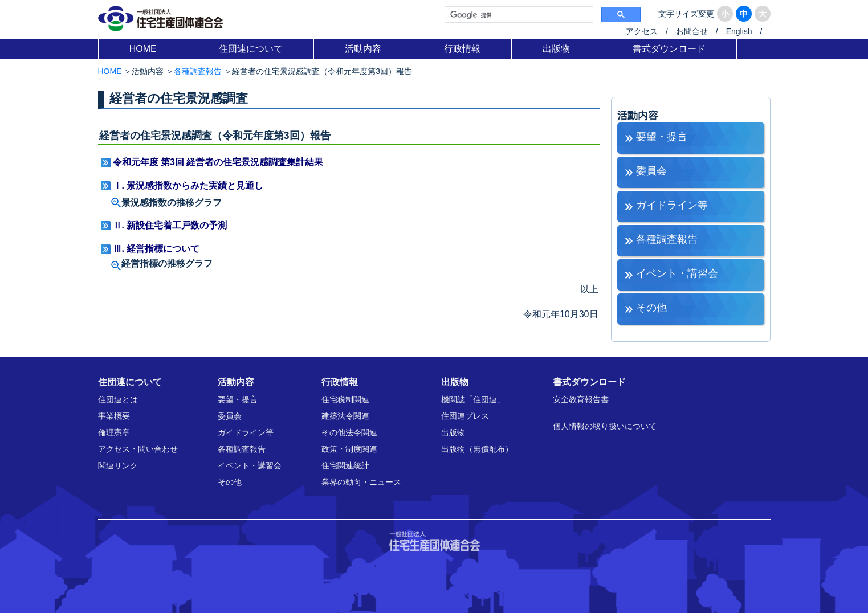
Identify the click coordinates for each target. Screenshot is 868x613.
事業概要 (114, 416)
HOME (143, 49)
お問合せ (692, 31)
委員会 (651, 171)
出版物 (556, 49)
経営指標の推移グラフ (167, 263)
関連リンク (118, 465)
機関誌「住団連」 (473, 399)
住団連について (251, 49)
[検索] (518, 15)
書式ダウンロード (669, 49)
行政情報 (462, 49)
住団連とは (118, 399)
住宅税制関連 (345, 399)
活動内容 (363, 49)
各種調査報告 (198, 71)
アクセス (642, 31)
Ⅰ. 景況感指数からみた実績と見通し (188, 185)
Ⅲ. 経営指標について (156, 249)
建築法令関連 (345, 416)
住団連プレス (465, 416)
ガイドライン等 (672, 205)
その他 (651, 308)
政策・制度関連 (349, 449)
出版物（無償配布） (477, 449)
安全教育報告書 (581, 399)
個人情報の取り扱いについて (605, 426)
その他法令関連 (349, 432)
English (739, 31)
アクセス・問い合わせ (138, 449)
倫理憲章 (114, 432)
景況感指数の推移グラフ (172, 203)
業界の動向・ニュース (361, 482)
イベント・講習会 (677, 273)
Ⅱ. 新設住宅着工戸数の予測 (170, 225)
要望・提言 (662, 137)
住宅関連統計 (345, 465)
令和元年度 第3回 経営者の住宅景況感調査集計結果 (218, 162)
